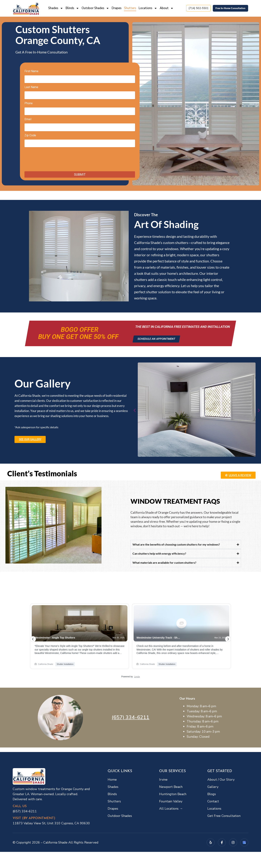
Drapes (117, 8)
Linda (137, 677)
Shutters (130, 8)
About (167, 8)
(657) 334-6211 (130, 717)
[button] (135, 410)
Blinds (72, 8)
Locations (148, 8)
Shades (56, 8)
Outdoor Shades (95, 8)
